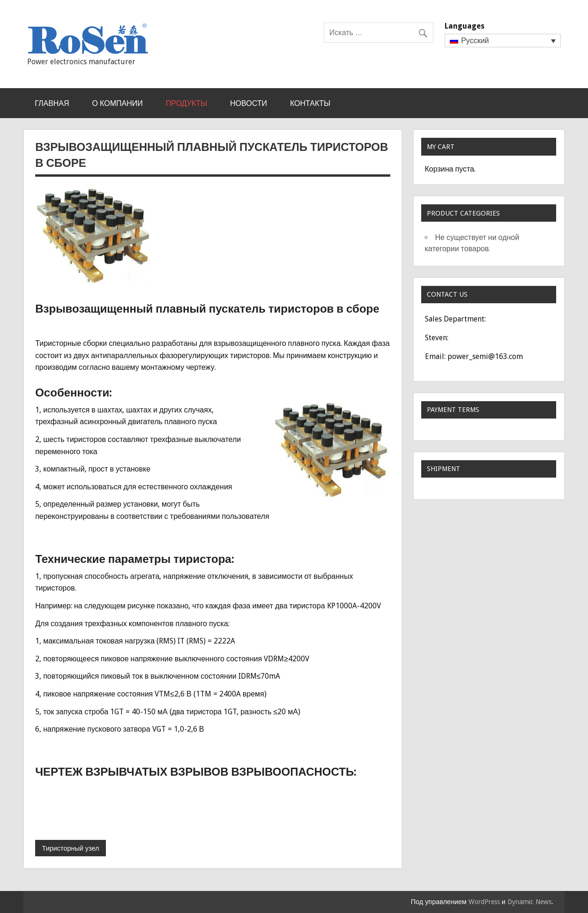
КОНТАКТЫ (310, 103)
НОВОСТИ (249, 103)
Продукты (186, 103)
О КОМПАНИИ (118, 103)
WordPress (484, 902)
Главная (52, 103)
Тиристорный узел (71, 848)
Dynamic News (529, 902)
